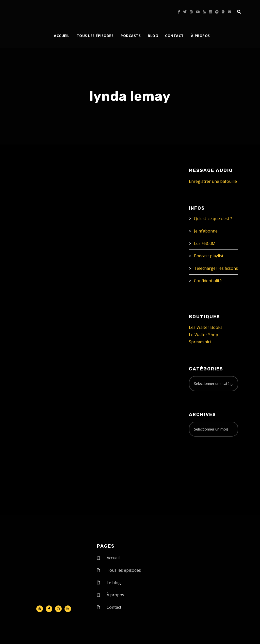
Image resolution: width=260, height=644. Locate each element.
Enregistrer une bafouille (213, 181)
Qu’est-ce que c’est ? (213, 219)
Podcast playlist (209, 256)
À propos (200, 36)
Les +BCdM (205, 243)
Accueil (62, 36)
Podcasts (131, 36)
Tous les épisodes (95, 36)
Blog (153, 36)
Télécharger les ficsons (216, 268)
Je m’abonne (206, 231)
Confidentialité (208, 281)
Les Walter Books (206, 327)
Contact (174, 36)
